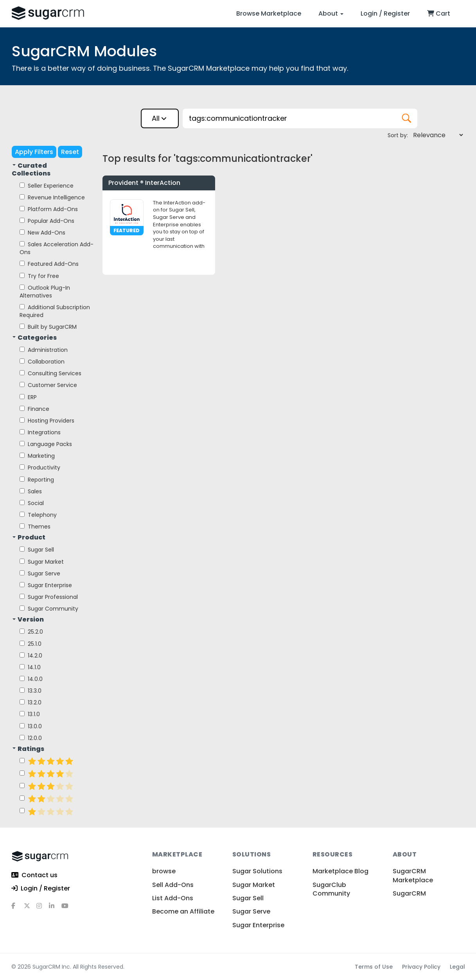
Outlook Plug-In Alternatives (45, 292)
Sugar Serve (40, 573)
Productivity (40, 468)
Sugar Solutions (257, 871)
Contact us (34, 875)
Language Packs (46, 444)
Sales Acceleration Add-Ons (57, 248)
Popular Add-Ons (47, 221)
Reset (70, 152)
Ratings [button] (28, 749)
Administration (44, 350)
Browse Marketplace (269, 13)
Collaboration (42, 362)
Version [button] (28, 620)
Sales (31, 491)
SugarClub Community (331, 889)
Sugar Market (42, 562)
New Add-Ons (42, 233)
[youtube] (68, 909)
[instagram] (43, 909)
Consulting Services (50, 373)
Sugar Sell (37, 550)
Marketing (37, 456)
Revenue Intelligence (52, 197)
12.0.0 (31, 738)
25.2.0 (31, 632)
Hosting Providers (47, 421)
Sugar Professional (49, 597)
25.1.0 (31, 644)
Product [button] (29, 537)
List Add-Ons (173, 898)
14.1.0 (30, 667)
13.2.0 (31, 702)
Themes (35, 527)
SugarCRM (409, 893)
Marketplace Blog (340, 871)
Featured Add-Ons (49, 264)
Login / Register (385, 13)
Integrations (40, 432)
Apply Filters (34, 152)
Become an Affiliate (183, 911)
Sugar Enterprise (46, 585)
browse (164, 871)
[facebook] (18, 909)
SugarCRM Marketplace (413, 875)
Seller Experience (47, 186)
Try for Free (39, 276)
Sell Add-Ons (173, 885)
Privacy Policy (421, 967)
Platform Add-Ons (49, 209)
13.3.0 (31, 691)
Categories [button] (35, 338)
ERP (28, 397)
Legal (457, 967)
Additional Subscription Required (55, 311)
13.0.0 (31, 726)
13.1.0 (30, 714)
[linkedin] (55, 909)
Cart (439, 13)
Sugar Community (49, 609)
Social (32, 503)
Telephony (38, 515)
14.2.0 (31, 656)
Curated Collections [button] (31, 170)
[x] (30, 909)
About (331, 13)
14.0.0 (31, 679)
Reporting (37, 480)
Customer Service (48, 385)
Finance (34, 409)
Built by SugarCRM (48, 327)
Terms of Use (374, 967)
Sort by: (398, 135)
